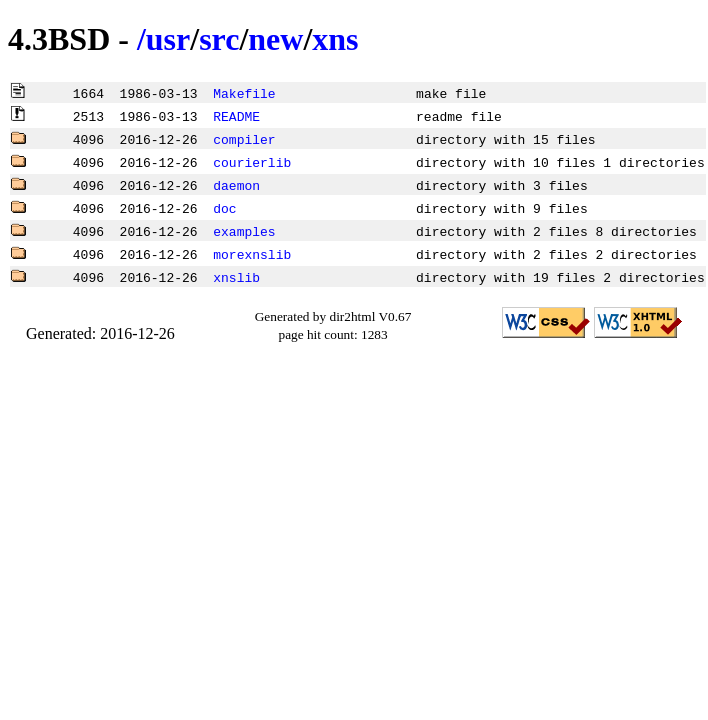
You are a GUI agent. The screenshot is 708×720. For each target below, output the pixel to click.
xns (335, 39)
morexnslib (252, 254)
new (275, 39)
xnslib (236, 277)
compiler (244, 139)
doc (224, 208)
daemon (236, 185)
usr (168, 39)
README (236, 116)
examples (244, 231)
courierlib (252, 162)
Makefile (244, 93)
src (219, 39)
